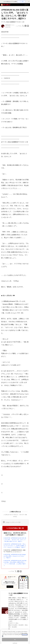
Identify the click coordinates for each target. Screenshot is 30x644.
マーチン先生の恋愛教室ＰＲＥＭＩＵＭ (13, 22)
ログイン (26, 5)
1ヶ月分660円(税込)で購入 (15, 528)
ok (15, 641)
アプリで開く (21, 2)
